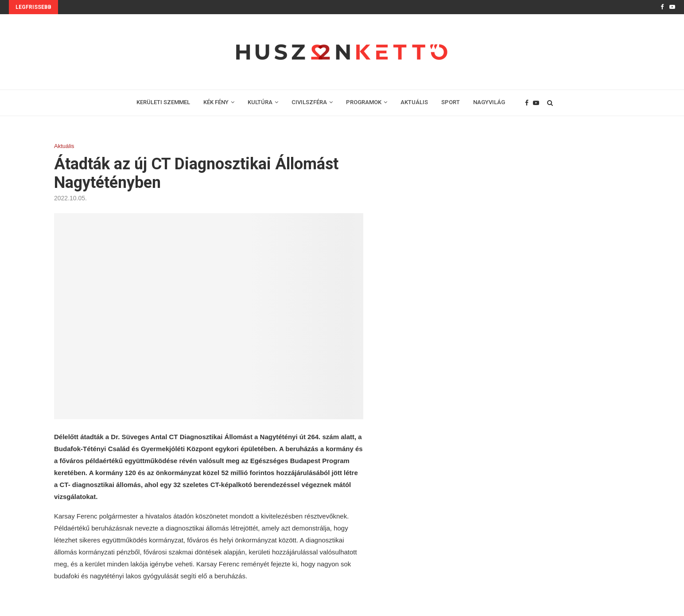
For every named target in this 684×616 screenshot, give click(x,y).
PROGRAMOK (364, 102)
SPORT (451, 102)
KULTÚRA (260, 102)
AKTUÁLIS (414, 102)
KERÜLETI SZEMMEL (163, 102)
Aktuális (64, 146)
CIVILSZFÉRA (309, 102)
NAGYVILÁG (489, 102)
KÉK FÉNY (216, 102)
